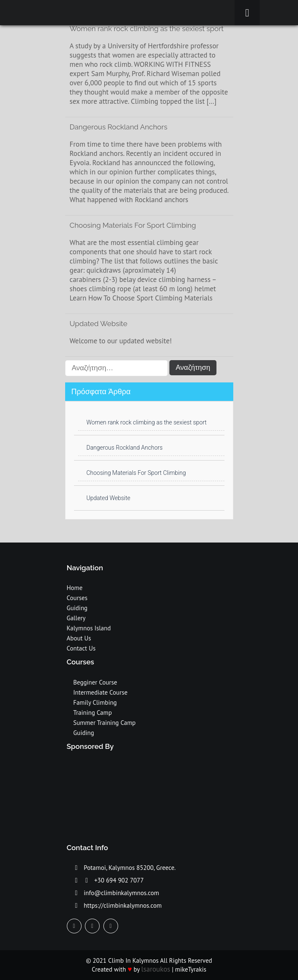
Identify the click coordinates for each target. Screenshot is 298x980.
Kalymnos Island (89, 628)
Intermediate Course (100, 692)
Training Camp (92, 713)
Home (75, 588)
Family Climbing (95, 702)
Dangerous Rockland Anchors (119, 127)
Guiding (77, 608)
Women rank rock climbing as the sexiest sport (147, 422)
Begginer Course (95, 682)
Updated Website (99, 324)
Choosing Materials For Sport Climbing (133, 225)
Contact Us (81, 648)
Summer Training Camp (104, 723)
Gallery (76, 618)
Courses (77, 598)
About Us (79, 638)
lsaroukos (156, 969)
